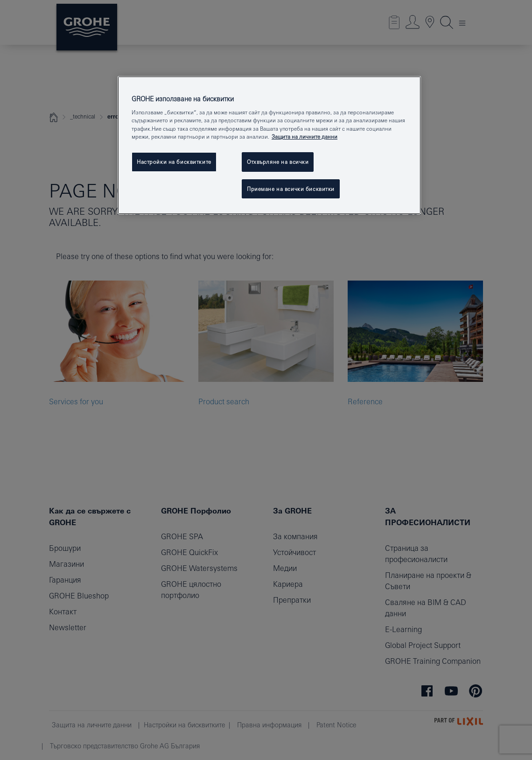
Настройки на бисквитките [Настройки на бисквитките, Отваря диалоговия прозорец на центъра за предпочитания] (174, 162)
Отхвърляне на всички (278, 162)
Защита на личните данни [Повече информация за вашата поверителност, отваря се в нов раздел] (304, 137)
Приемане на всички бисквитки (291, 189)
